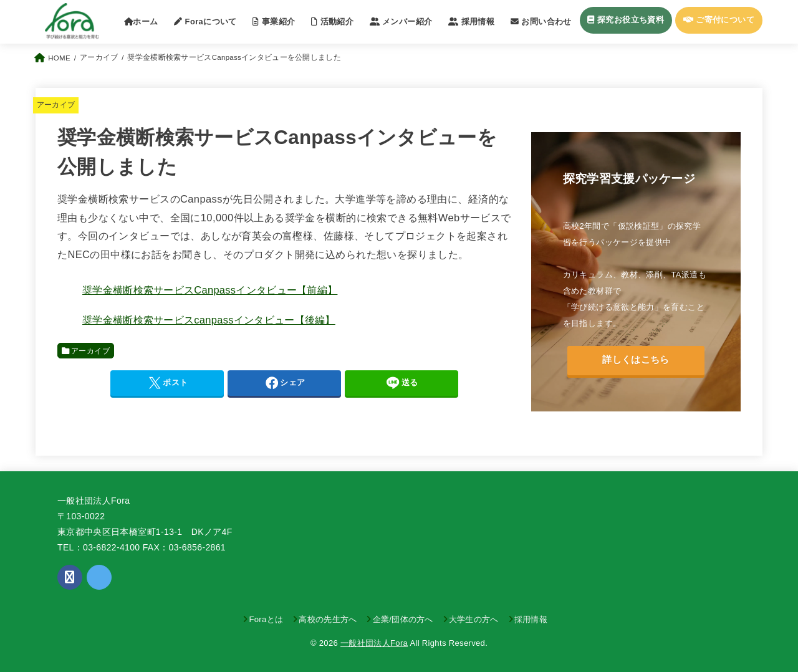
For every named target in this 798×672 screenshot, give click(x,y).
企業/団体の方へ (403, 619)
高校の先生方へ (328, 619)
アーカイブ (56, 105)
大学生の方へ (474, 619)
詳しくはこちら (636, 360)
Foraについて (205, 22)
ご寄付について (719, 20)
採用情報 (531, 619)
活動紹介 (332, 22)
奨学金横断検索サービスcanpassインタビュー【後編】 (209, 320)
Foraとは (266, 619)
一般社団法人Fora (374, 643)
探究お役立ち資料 (626, 20)
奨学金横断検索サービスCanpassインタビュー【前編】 (210, 290)
